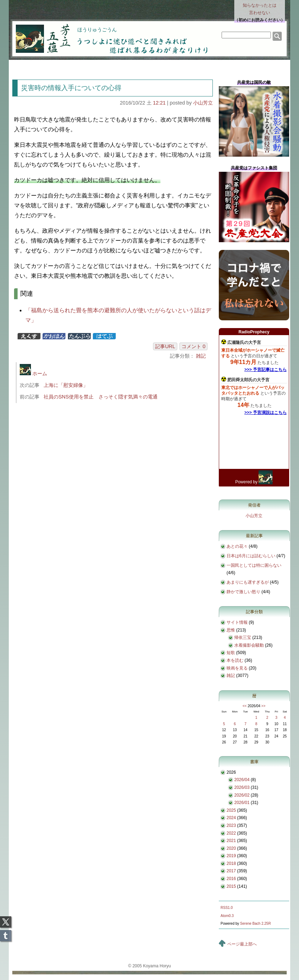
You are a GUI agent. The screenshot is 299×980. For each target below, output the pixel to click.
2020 (231, 848)
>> (263, 706)
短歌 (231, 653)
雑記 (201, 356)
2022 (231, 833)
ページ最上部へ (242, 944)
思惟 (231, 630)
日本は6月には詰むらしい (251, 556)
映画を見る (237, 668)
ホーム (33, 373)
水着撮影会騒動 (249, 645)
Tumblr (6, 934)
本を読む (235, 660)
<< (244, 706)
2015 (231, 886)
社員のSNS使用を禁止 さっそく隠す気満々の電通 (101, 397)
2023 (231, 825)
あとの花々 (237, 546)
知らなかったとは (260, 10)
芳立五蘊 (38, 34)
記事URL (165, 346)
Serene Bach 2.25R (256, 924)
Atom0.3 (227, 916)
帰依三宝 (243, 637)
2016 (231, 879)
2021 (231, 841)
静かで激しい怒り (243, 592)
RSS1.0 (227, 908)
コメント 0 (193, 346)
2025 (231, 810)
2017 (231, 871)
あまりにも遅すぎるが (248, 582)
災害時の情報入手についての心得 (71, 88)
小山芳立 (203, 103)
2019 (231, 856)
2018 (231, 863)
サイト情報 (237, 622)
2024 (231, 818)
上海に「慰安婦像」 (66, 385)
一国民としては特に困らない (254, 565)
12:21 (159, 103)
